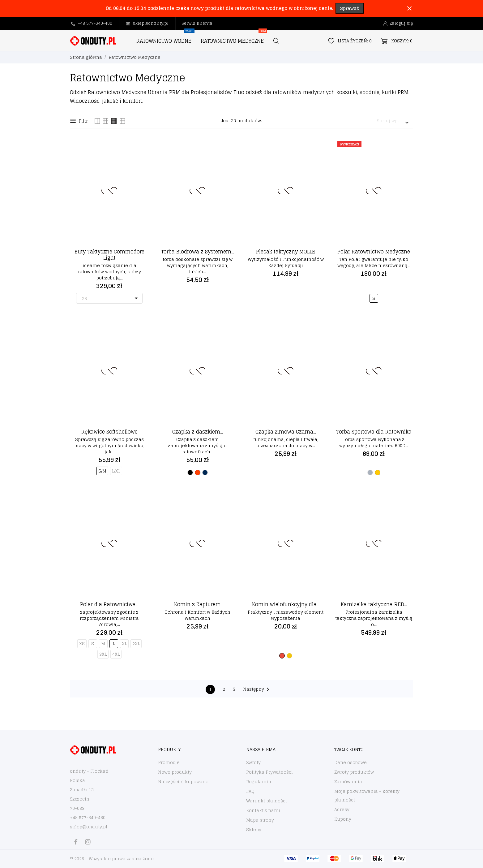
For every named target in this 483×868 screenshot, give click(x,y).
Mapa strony (260, 820)
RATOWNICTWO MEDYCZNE (234, 38)
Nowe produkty (175, 772)
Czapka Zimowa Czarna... (286, 432)
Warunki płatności (267, 801)
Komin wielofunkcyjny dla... (286, 604)
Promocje (169, 762)
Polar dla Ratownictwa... (109, 604)
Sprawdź (350, 8)
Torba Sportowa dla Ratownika (374, 432)
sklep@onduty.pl (151, 23)
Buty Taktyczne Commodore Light (109, 255)
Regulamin (259, 782)
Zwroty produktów (354, 772)
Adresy (342, 809)
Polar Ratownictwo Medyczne (374, 252)
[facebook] (76, 842)
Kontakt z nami (263, 810)
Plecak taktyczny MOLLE (286, 252)
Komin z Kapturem (197, 604)
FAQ (250, 791)
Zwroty (253, 762)
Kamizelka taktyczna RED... (374, 604)
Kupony (343, 819)
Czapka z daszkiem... (198, 432)
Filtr (79, 121)
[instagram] (88, 842)
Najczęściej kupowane (183, 782)
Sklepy (254, 829)
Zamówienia (348, 782)
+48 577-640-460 (95, 23)
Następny (257, 689)
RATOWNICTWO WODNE (165, 38)
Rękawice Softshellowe (109, 432)
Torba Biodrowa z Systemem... (197, 252)
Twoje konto (349, 749)
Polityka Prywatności (269, 772)
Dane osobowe (350, 762)
